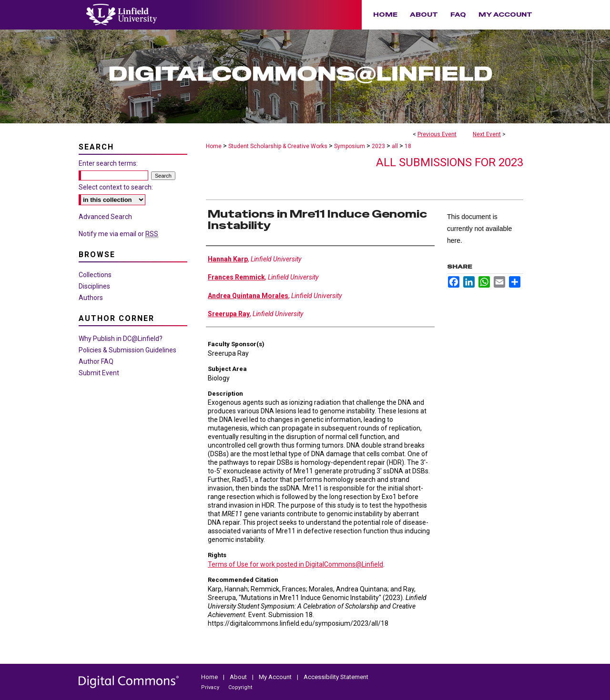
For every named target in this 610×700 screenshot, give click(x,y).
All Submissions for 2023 (450, 162)
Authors (91, 298)
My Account (276, 677)
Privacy (211, 687)
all (396, 146)
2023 (379, 146)
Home (214, 146)
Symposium (350, 146)
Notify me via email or (118, 234)
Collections (95, 275)
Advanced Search (105, 217)
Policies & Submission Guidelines (127, 350)
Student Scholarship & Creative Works (279, 146)
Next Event (487, 134)
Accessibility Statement (336, 677)
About (239, 677)
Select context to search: (116, 187)
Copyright (240, 687)
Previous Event (437, 134)
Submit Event (99, 373)
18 (408, 146)
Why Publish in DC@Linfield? (121, 339)
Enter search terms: (108, 163)
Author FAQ (96, 361)
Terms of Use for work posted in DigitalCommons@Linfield (295, 564)
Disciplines (94, 286)
